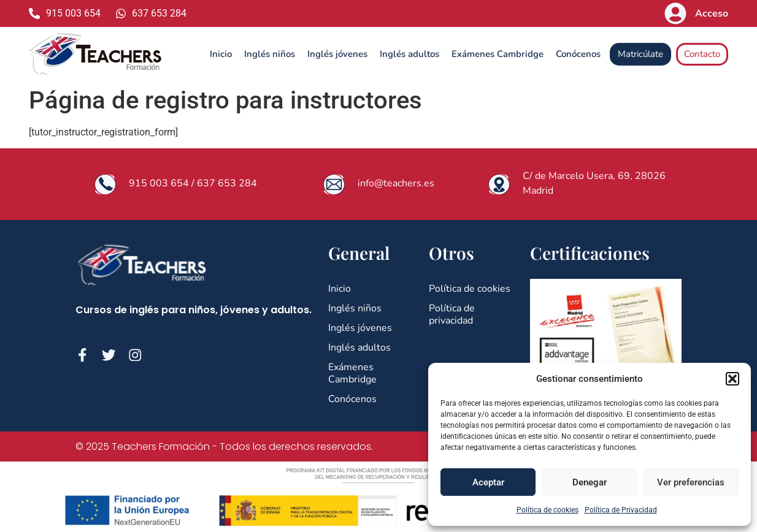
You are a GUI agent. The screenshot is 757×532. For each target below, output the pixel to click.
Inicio (221, 54)
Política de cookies (548, 510)
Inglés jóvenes (337, 54)
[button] (732, 379)
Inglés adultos (409, 54)
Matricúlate (640, 54)
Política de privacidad (452, 314)
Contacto (702, 54)
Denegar (590, 482)
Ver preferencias (691, 482)
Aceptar (488, 482)
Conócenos (578, 54)
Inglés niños (270, 54)
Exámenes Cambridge (498, 54)
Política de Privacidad (621, 510)
